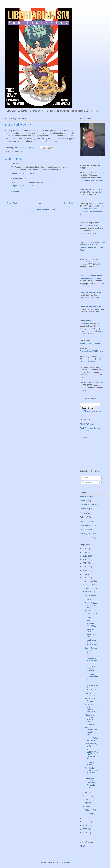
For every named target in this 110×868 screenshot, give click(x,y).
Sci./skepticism (86, 529)
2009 (85, 818)
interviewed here (96, 189)
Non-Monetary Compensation (91, 677)
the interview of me (93, 292)
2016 (85, 556)
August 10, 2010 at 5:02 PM (23, 186)
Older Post (68, 203)
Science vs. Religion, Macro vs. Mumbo (90, 633)
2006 (85, 829)
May (87, 799)
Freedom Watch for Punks (91, 739)
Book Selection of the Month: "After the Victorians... (91, 708)
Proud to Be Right (87, 362)
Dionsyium (84, 509)
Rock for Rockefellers (91, 694)
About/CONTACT (87, 424)
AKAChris (84, 846)
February (89, 810)
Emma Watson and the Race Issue (91, 605)
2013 (85, 567)
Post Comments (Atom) (46, 210)
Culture (83, 501)
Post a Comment (15, 191)
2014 (85, 563)
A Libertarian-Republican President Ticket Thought (90, 719)
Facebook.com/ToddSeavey (91, 351)
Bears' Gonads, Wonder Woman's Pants (91, 651)
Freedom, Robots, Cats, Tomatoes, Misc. (91, 731)
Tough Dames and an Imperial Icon (91, 642)
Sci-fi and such (86, 525)
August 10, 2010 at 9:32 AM (23, 173)
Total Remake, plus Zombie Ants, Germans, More (91, 616)
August (88, 592)
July (87, 792)
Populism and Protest (90, 763)
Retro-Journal (86, 521)
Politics (83, 517)
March (88, 806)
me (103, 242)
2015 (85, 560)
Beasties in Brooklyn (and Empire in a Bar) (91, 771)
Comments (87, 482)
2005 (85, 833)
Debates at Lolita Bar (89, 505)
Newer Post (12, 203)
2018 (85, 549)
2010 (85, 578)
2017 (85, 552)
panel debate (93, 225)
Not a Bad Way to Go (91, 745)
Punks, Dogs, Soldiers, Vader (90, 597)
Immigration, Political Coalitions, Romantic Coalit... (90, 783)
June (87, 795)
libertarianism (85, 537)
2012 (85, 570)
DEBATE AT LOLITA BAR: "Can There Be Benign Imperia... (91, 754)
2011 (85, 574)
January (89, 814)
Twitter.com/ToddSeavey (90, 343)
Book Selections (87, 497)
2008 (85, 822)
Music (82, 513)
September (90, 588)
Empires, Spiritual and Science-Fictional (91, 668)
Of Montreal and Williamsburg (91, 660)
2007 (85, 826)
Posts (85, 478)
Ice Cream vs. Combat (90, 700)
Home (40, 203)
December (90, 581)
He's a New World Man (90, 625)
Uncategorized (18, 151)
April (87, 803)
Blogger (67, 862)
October (89, 584)
